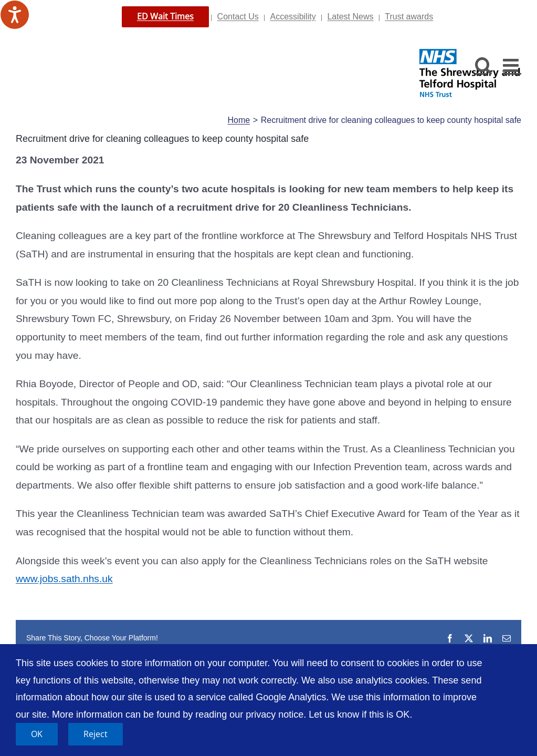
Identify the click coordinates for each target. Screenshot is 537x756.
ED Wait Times (165, 16)
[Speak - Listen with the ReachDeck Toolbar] (15, 15)
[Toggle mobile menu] (512, 65)
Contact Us (238, 17)
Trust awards (409, 17)
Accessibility (293, 17)
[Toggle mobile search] (484, 65)
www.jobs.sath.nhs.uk (64, 579)
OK (37, 734)
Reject (96, 734)
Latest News (350, 17)
